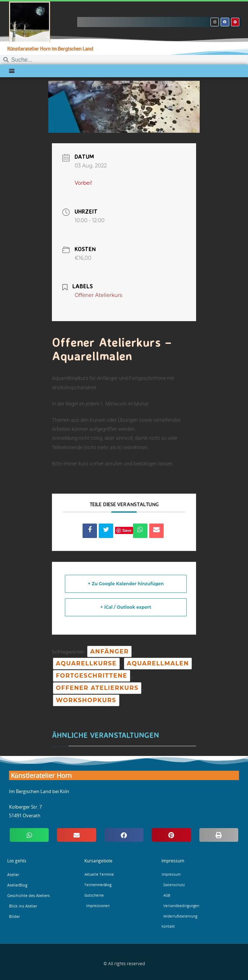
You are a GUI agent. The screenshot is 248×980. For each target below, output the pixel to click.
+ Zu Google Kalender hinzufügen (126, 584)
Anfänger (109, 651)
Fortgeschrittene (92, 676)
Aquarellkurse (86, 663)
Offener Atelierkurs (97, 688)
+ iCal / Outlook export (126, 607)
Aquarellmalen (158, 663)
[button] (12, 71)
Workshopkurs (86, 700)
